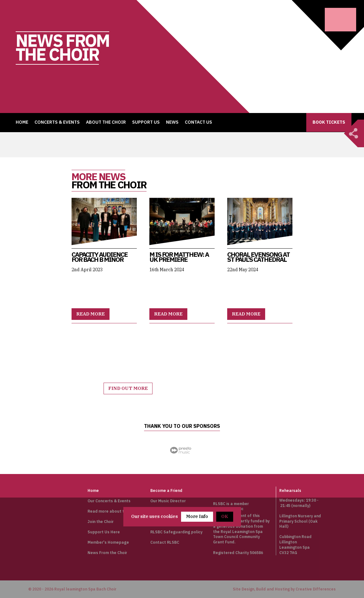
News (172, 122)
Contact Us (198, 122)
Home (22, 122)
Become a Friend (166, 490)
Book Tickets (329, 122)
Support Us (146, 122)
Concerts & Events (57, 122)
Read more (91, 314)
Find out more (128, 388)
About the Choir (106, 122)
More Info (197, 516)
